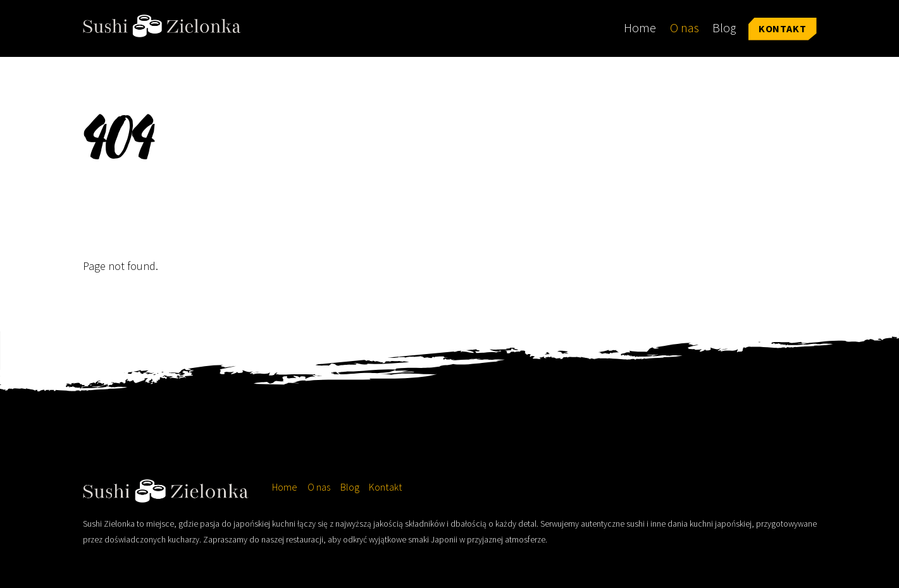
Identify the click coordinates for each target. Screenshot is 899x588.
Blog (724, 28)
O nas (685, 28)
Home (640, 28)
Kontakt (783, 28)
